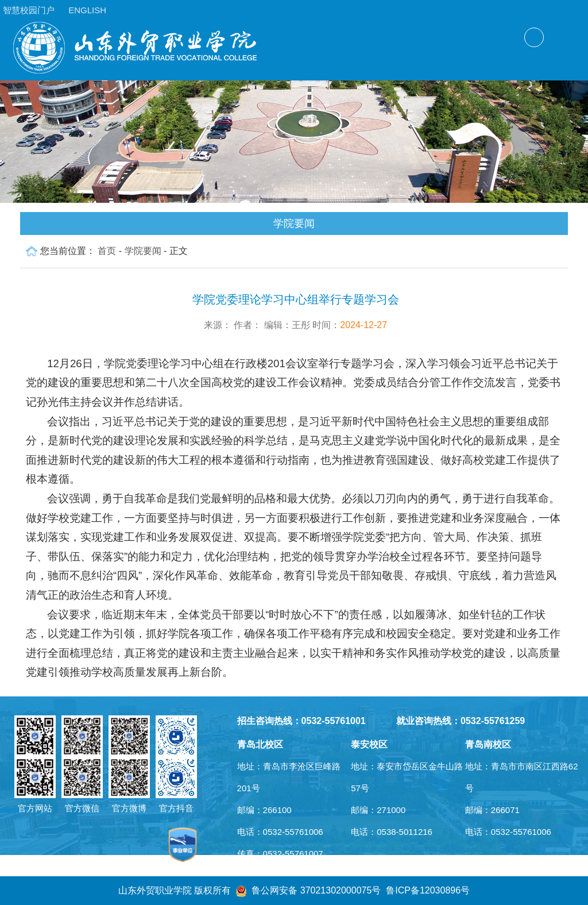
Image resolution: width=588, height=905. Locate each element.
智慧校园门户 (29, 10)
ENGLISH (87, 10)
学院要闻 (143, 251)
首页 (107, 251)
